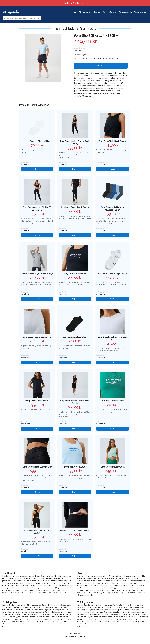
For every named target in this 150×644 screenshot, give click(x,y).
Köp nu (37, 169)
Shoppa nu (101, 66)
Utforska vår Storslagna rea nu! (75, 3)
